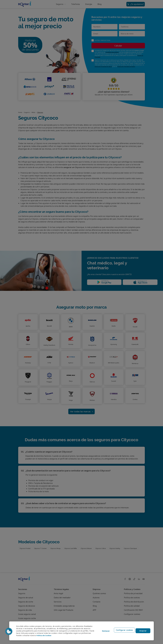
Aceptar (143, 631)
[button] (9, 631)
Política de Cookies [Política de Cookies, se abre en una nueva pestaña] (55, 635)
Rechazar (104, 631)
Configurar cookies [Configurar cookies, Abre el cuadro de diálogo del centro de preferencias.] (124, 631)
